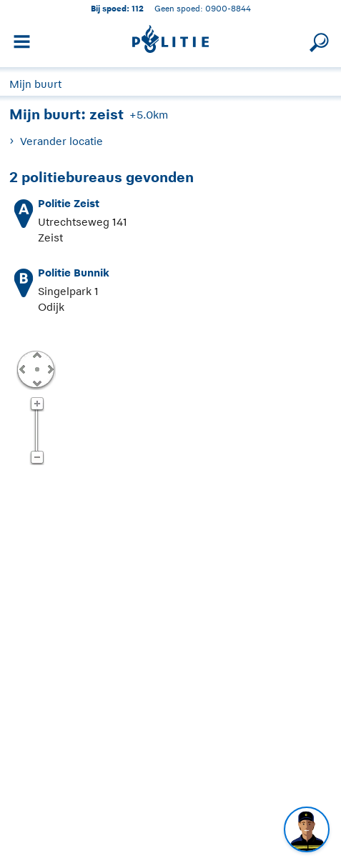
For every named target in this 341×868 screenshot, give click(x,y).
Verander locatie (61, 141)
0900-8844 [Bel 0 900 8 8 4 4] (228, 8)
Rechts (49, 369)
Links (22, 369)
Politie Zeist (69, 203)
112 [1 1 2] (138, 8)
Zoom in (37, 404)
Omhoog (36, 354)
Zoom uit (37, 458)
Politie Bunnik (74, 273)
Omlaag (36, 382)
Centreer (36, 369)
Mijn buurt (35, 84)
